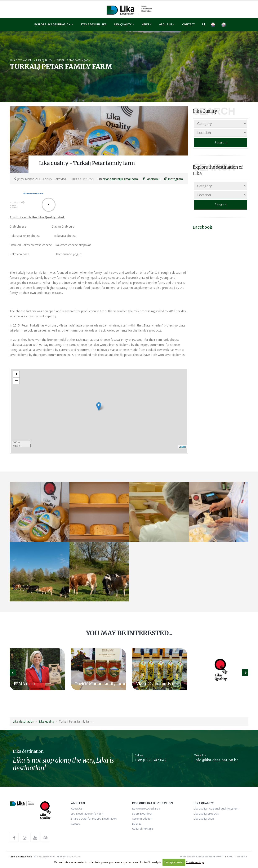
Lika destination (21, 60)
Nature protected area (146, 809)
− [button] (16, 381)
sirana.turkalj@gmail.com (120, 179)
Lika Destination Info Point (87, 814)
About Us (166, 24)
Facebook (151, 179)
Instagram (174, 179)
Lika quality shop (204, 819)
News (145, 24)
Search (221, 143)
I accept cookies (174, 862)
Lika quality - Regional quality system (216, 809)
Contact (188, 24)
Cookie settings (195, 862)
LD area (137, 824)
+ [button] (16, 374)
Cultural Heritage (143, 829)
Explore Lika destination (52, 24)
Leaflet (182, 447)
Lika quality (123, 24)
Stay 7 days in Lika (94, 24)
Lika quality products (206, 814)
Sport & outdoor (142, 814)
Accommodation (142, 819)
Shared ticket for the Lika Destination (94, 819)
